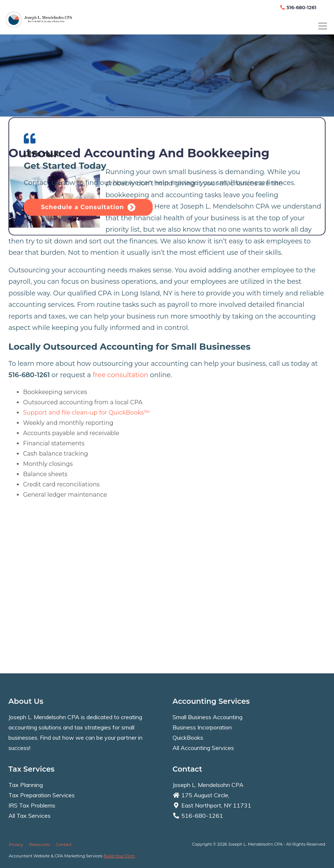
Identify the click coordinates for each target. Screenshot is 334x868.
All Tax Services (29, 816)
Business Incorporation (202, 727)
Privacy (16, 845)
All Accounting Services (203, 748)
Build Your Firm (119, 856)
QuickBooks (188, 738)
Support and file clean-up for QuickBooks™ (86, 413)
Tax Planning (26, 785)
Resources (39, 845)
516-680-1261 (298, 7)
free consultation (120, 375)
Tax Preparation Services (42, 795)
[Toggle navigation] (323, 26)
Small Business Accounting (207, 717)
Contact (64, 845)
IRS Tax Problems (32, 805)
